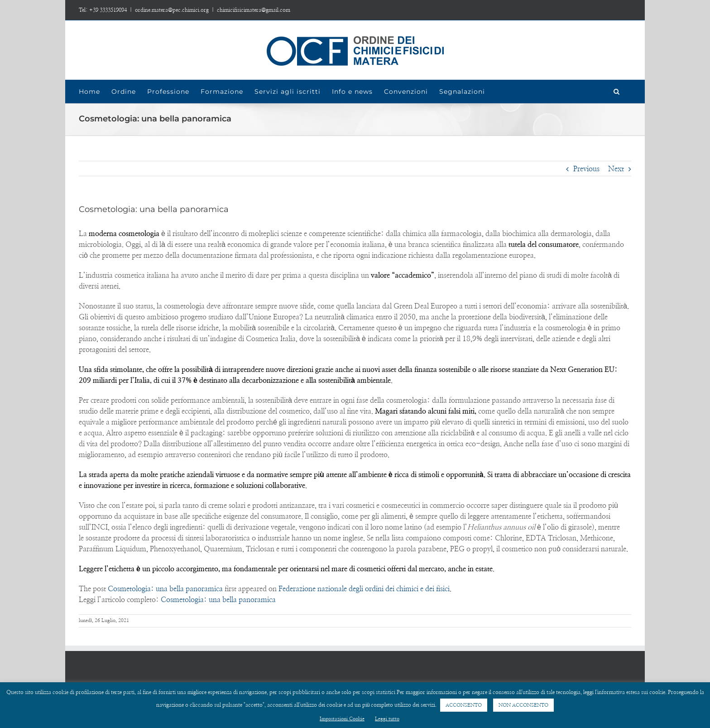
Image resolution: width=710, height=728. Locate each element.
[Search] (617, 92)
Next (616, 169)
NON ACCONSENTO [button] (523, 705)
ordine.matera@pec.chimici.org (172, 10)
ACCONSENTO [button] (464, 705)
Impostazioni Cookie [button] (342, 719)
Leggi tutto (387, 719)
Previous (586, 169)
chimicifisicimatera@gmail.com (254, 10)
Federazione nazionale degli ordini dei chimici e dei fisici (364, 589)
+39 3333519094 (108, 10)
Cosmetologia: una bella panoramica (165, 589)
